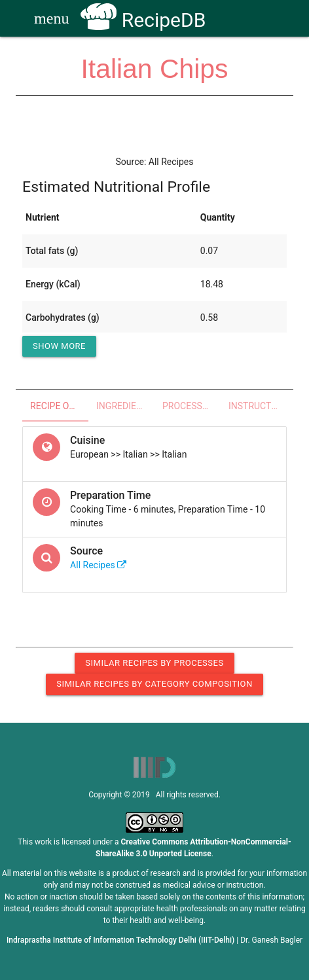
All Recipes (98, 565)
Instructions (258, 406)
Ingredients (125, 406)
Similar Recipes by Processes (154, 663)
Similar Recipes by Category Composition (154, 684)
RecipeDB (143, 20)
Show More (59, 346)
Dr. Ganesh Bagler (271, 940)
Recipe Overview (59, 406)
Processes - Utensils (191, 406)
